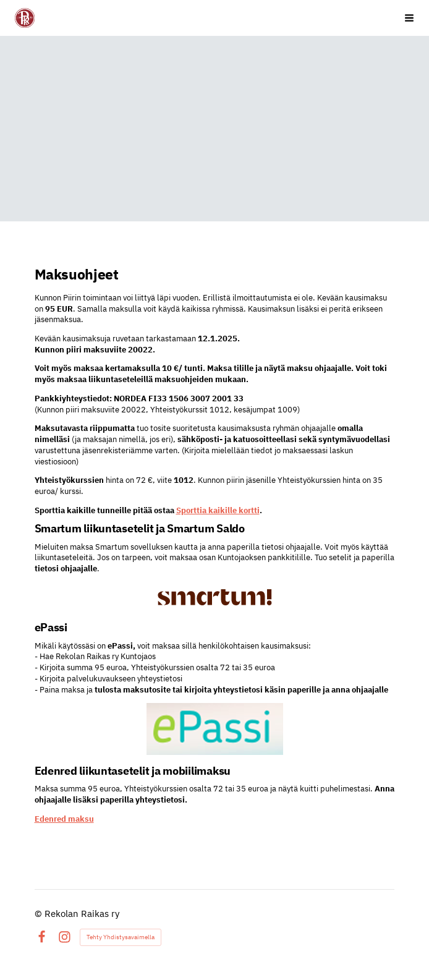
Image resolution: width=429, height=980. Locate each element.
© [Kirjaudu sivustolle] (40, 914)
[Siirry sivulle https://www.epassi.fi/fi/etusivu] (215, 729)
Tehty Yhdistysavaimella (121, 937)
